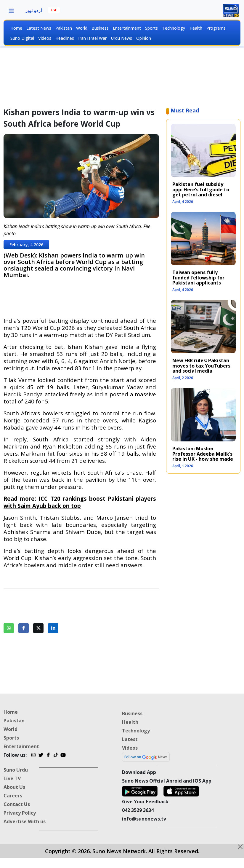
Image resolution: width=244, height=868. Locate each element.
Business (100, 28)
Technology (174, 28)
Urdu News (121, 38)
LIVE (54, 10)
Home (16, 28)
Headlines (65, 38)
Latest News (39, 28)
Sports (151, 28)
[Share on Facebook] (24, 628)
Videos (45, 38)
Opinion (144, 38)
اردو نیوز (33, 10)
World (82, 28)
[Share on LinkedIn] (53, 628)
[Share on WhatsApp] (9, 628)
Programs (216, 28)
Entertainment (127, 28)
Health (196, 28)
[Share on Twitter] (38, 628)
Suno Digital (22, 38)
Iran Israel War (92, 38)
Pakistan (64, 28)
